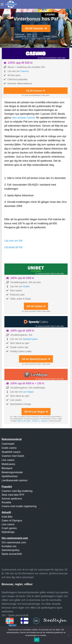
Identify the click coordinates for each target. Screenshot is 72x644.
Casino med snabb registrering (19, 506)
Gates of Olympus (12, 521)
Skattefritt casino (11, 452)
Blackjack (7, 468)
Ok (37, 640)
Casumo (24, 71)
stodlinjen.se (36, 421)
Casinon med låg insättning (17, 491)
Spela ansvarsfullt (12, 554)
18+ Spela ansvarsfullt (29, 39)
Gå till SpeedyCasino (36, 359)
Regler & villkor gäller (44, 39)
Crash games (9, 528)
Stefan (54, 36)
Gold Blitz (7, 517)
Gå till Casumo (36, 28)
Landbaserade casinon (15, 480)
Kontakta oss (9, 546)
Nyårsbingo (8, 532)
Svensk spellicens (12, 499)
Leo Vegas (28, 392)
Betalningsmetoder (12, 472)
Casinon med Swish (13, 456)
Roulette (6, 502)
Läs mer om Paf (13, 241)
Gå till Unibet (36, 306)
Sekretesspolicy (11, 550)
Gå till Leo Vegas (36, 412)
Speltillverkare (10, 476)
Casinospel (8, 444)
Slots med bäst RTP (13, 495)
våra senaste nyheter (23, 118)
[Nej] (68, 635)
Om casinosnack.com (14, 542)
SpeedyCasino (30, 339)
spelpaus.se (45, 421)
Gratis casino (9, 448)
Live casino (8, 460)
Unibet (26, 286)
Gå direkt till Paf (13, 247)
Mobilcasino (8, 464)
